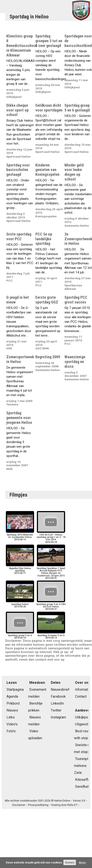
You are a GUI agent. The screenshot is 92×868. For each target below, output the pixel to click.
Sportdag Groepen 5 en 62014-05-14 (51, 635)
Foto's (11, 731)
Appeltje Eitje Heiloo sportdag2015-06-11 (20, 570)
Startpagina (15, 690)
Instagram (58, 717)
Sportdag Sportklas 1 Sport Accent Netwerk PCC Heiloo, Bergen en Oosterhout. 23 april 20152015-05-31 (51, 572)
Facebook (58, 696)
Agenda (12, 696)
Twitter (56, 710)
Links (11, 717)
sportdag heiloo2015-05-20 (20, 604)
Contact (81, 696)
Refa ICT (72, 805)
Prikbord (13, 703)
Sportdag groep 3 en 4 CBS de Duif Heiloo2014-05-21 (51, 606)
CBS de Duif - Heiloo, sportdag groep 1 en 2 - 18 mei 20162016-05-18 (51, 537)
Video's (12, 724)
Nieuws (12, 710)
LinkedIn (57, 703)
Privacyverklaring (38, 805)
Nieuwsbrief (60, 690)
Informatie (83, 690)
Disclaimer (19, 805)
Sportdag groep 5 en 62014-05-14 (20, 635)
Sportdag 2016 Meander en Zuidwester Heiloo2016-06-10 (20, 536)
